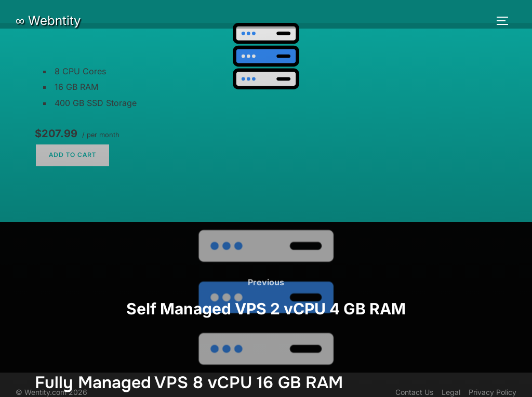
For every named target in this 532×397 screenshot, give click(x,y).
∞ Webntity (48, 21)
